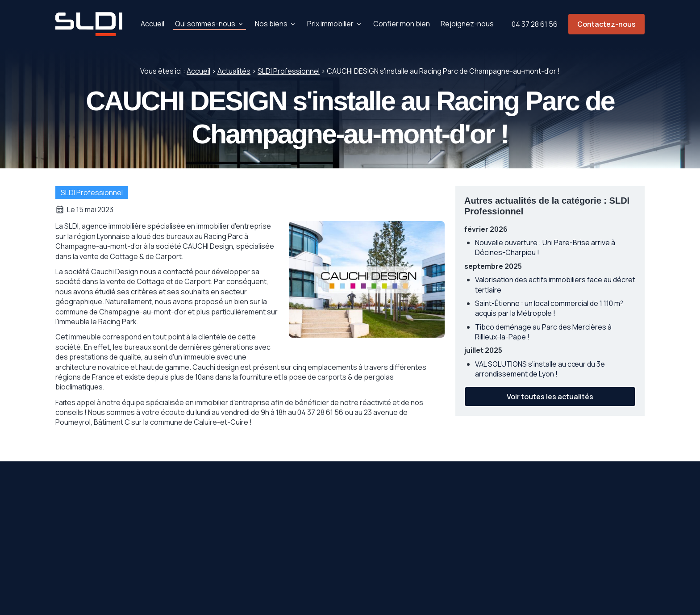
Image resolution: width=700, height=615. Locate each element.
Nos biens (271, 24)
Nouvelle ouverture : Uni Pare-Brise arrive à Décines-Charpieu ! (545, 247)
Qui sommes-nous (205, 24)
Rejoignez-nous (467, 24)
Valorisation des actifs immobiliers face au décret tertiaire (555, 284)
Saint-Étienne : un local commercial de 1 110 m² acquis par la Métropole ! (549, 308)
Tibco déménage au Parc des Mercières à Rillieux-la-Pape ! (543, 332)
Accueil (152, 24)
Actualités (234, 71)
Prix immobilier (330, 24)
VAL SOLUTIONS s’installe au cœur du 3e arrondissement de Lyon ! (540, 369)
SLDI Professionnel (289, 71)
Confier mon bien (402, 24)
